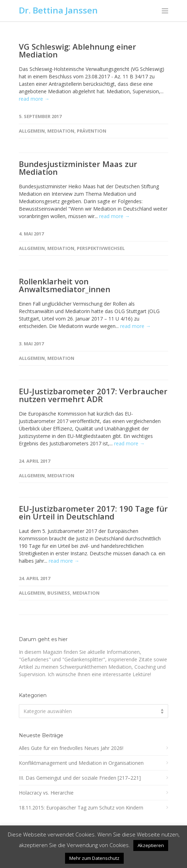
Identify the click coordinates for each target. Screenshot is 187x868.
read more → (34, 99)
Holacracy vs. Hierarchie (46, 793)
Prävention (92, 131)
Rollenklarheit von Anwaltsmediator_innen (65, 285)
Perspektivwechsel (101, 248)
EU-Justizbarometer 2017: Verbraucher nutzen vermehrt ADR (93, 395)
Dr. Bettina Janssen (58, 10)
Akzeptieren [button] (151, 845)
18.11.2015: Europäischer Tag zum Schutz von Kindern (81, 808)
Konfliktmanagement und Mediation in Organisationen (81, 763)
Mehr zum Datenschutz (94, 858)
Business (59, 593)
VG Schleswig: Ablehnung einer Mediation (78, 50)
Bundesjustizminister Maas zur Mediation (78, 168)
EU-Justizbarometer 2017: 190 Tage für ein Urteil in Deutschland (93, 512)
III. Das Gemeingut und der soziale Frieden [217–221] (80, 778)
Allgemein (32, 131)
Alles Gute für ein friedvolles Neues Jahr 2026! (71, 748)
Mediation (61, 131)
